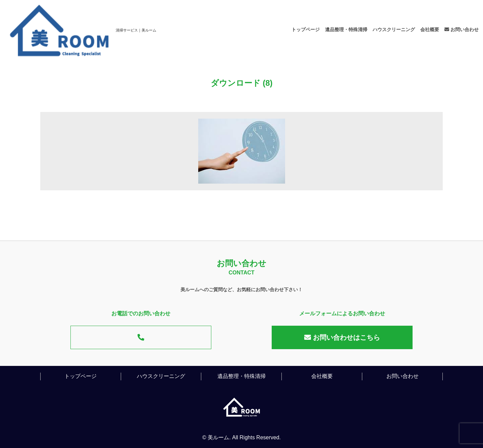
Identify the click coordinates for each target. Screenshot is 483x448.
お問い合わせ (462, 29)
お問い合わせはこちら (342, 337)
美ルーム (218, 437)
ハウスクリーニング (394, 29)
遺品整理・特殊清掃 (346, 29)
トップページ (306, 29)
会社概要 (430, 29)
